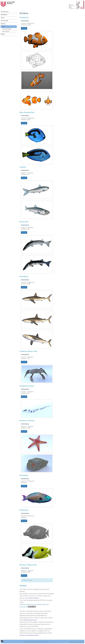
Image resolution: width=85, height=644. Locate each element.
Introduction (5, 12)
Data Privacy (46, 642)
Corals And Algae (7, 29)
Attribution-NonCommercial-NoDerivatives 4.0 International (34, 606)
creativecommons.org (29, 620)
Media (3, 34)
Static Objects (6, 32)
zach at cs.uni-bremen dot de (29, 635)
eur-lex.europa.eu (33, 598)
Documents (4, 21)
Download (24, 28)
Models (3, 24)
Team (3, 18)
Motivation (4, 15)
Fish (3, 27)
